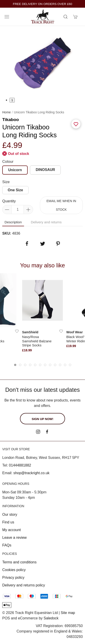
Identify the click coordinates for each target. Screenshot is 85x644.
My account (12, 530)
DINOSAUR (45, 170)
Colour (8, 162)
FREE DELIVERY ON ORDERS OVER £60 (43, 4)
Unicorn (15, 170)
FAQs (7, 545)
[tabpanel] (42, 62)
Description (13, 222)
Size (6, 182)
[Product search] (66, 17)
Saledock (51, 618)
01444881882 (20, 465)
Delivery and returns (46, 222)
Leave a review (15, 538)
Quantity (9, 201)
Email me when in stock (61, 205)
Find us (8, 522)
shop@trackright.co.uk (31, 473)
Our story (10, 514)
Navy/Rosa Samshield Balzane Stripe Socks (37, 341)
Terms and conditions (19, 562)
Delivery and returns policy (24, 585)
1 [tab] (12, 100)
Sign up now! (42, 419)
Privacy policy (13, 577)
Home (6, 112)
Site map (68, 613)
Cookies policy (14, 570)
